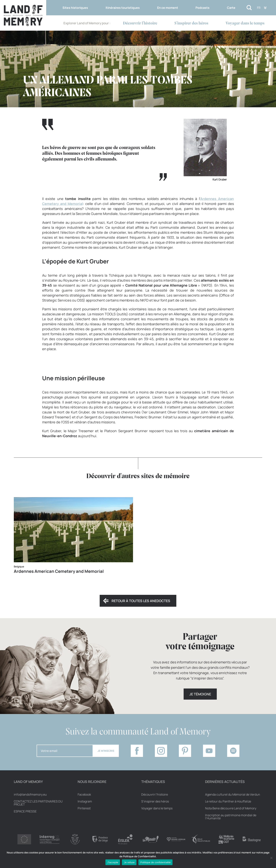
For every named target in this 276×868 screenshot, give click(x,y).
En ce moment (168, 8)
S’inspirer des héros (191, 23)
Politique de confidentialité (155, 862)
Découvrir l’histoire (140, 23)
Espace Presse (25, 811)
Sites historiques (75, 8)
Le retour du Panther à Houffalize (228, 801)
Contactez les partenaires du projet (38, 803)
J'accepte (113, 862)
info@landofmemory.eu (30, 794)
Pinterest (84, 808)
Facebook (84, 794)
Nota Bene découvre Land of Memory (231, 808)
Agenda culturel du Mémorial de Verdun (233, 794)
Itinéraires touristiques (123, 8)
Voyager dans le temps (245, 23)
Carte (231, 8)
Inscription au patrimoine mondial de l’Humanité (231, 817)
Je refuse (129, 862)
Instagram (85, 801)
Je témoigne (200, 694)
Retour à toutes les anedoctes (141, 601)
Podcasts (202, 8)
